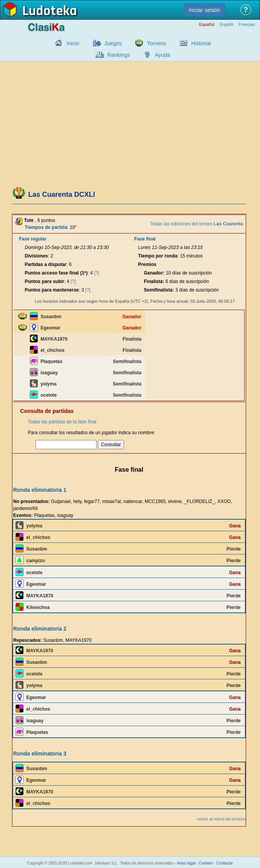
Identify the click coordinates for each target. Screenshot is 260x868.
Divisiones (36, 256)
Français (247, 25)
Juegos (113, 43)
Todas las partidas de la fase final (62, 422)
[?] (96, 273)
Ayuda (162, 55)
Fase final (145, 239)
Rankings (119, 55)
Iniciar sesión (204, 10)
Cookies (206, 863)
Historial (201, 43)
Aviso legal (186, 863)
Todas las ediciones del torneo (196, 224)
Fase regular (33, 239)
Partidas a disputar (46, 264)
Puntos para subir (44, 281)
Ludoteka (50, 11)
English (226, 25)
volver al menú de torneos (221, 819)
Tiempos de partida (46, 227)
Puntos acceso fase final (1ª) (56, 273)
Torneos (156, 43)
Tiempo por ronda (158, 256)
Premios (147, 264)
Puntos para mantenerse (52, 290)
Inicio (73, 43)
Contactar (225, 863)
